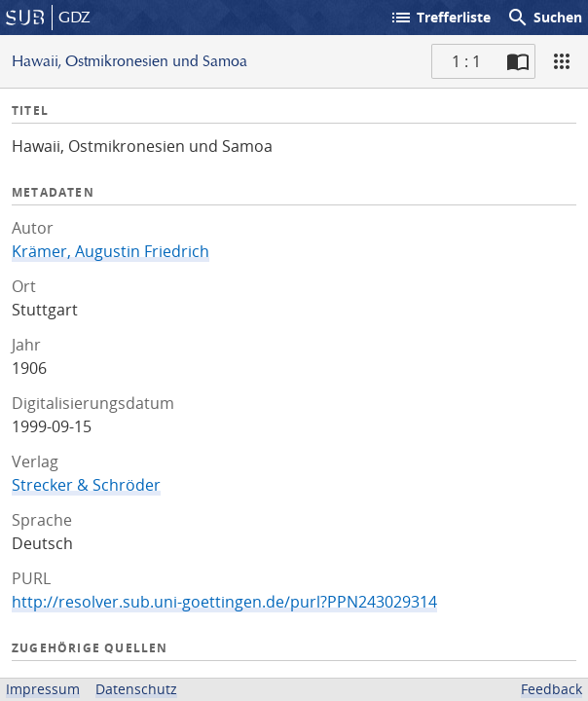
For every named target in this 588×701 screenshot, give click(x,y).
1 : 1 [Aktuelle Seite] (466, 61)
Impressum (43, 689)
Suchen (544, 18)
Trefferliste (440, 18)
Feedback (551, 689)
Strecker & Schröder (86, 485)
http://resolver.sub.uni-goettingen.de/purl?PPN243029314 (224, 602)
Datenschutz (136, 689)
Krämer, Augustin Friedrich (110, 251)
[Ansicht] (562, 61)
